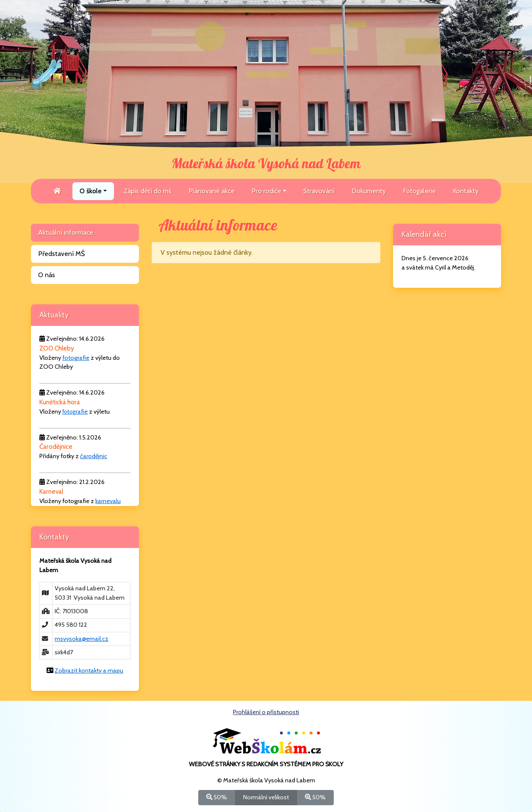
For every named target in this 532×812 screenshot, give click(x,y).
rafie (82, 412)
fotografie (76, 358)
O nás (47, 275)
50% (217, 797)
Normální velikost (266, 797)
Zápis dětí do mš (148, 191)
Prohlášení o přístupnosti (266, 712)
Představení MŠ (61, 254)
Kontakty (466, 191)
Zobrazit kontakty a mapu (89, 670)
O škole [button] (91, 191)
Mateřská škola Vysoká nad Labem (266, 164)
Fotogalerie (419, 191)
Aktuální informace (66, 232)
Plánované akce (212, 191)
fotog (69, 412)
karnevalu (108, 501)
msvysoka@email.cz (82, 639)
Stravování (319, 191)
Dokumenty (369, 191)
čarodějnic (94, 456)
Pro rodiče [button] (266, 191)
